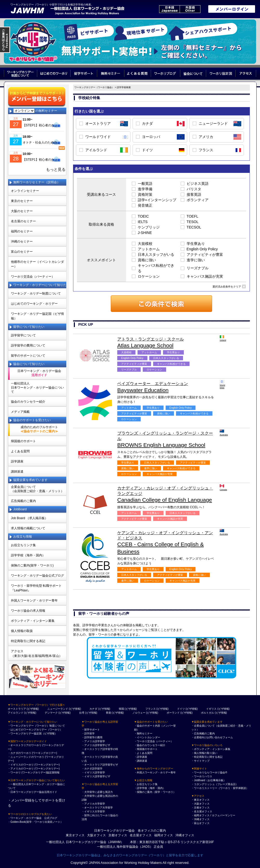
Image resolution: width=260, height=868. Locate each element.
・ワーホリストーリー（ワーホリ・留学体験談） (220, 788)
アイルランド (96, 150)
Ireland (223, 338)
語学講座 (17, 461)
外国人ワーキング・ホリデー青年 (34, 601)
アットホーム (149, 249)
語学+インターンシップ (157, 200)
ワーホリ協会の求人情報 (28, 611)
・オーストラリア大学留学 (97, 808)
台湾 (82, 713)
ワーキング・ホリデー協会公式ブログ (37, 576)
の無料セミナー (35, 111)
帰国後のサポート (23, 441)
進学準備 (145, 189)
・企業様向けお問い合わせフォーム (212, 737)
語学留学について (23, 335)
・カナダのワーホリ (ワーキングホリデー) (32, 753)
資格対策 (145, 194)
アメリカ (206, 137)
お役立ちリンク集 (23, 545)
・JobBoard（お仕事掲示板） (209, 780)
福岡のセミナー (22, 231)
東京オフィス (75, 835)
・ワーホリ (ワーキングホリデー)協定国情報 (34, 772)
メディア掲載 (20, 412)
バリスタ (194, 189)
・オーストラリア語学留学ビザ (100, 765)
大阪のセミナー (22, 211)
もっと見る (56, 169)
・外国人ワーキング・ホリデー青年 (155, 772)
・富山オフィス (200, 823)
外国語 (190, 9)
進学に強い (196, 260)
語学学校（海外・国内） (28, 555)
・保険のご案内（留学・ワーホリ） (155, 792)
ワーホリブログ (166, 73)
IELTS (143, 222)
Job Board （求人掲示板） (29, 518)
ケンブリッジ (149, 227)
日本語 (169, 9)
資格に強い (147, 260)
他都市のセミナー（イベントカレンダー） (37, 264)
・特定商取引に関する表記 (207, 757)
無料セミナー (111, 73)
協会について (193, 73)
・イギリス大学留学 (93, 811)
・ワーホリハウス (202, 776)
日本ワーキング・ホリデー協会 (39, 373)
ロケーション (149, 276)
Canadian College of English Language (166, 494)
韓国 (121, 709)
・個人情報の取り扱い (204, 753)
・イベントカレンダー (147, 737)
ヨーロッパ (151, 137)
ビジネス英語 (198, 184)
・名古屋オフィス (202, 811)
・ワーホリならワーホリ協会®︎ (209, 772)
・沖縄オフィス (200, 819)
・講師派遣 (141, 761)
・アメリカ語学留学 (93, 741)
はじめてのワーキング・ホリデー (34, 304)
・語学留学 (88, 733)
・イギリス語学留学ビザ (96, 776)
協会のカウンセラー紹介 (28, 402)
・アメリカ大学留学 (93, 804)
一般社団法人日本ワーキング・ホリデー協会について (37, 388)
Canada (223, 488)
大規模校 (145, 244)
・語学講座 (141, 757)
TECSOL (194, 227)
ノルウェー (139, 713)
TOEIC (143, 216)
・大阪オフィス (200, 804)
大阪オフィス (96, 835)
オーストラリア (98, 123)
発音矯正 (145, 205)
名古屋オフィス (141, 835)
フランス (206, 150)
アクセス (246, 73)
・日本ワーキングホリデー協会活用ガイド (32, 792)
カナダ (147, 123)
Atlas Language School (166, 342)
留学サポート (84, 73)
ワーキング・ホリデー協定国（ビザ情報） (37, 316)
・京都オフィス (200, 808)
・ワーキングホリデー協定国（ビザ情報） (32, 733)
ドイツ (147, 150)
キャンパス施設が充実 (205, 276)
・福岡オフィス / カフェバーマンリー (213, 815)
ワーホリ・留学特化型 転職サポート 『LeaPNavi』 (36, 588)
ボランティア (198, 200)
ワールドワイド (98, 137)
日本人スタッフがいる (156, 254)
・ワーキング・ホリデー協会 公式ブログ (32, 818)
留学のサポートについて (28, 356)
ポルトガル (207, 713)
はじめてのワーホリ (54, 73)
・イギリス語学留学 (93, 772)
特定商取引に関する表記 (28, 641)
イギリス (211, 709)
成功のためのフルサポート (39, 429)
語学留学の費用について (28, 345)
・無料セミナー (143, 733)
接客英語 (194, 194)
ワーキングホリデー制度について (21, 73)
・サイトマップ (200, 761)
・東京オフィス (200, 800)
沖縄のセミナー (22, 242)
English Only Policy (202, 249)
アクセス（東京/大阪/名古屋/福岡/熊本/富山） (37, 654)
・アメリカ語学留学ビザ (96, 745)
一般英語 (145, 184)
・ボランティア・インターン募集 (211, 749)
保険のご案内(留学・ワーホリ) (32, 565)
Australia (223, 433)
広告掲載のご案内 (23, 501)
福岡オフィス (164, 835)
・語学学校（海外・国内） (150, 788)
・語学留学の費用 (92, 737)
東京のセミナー (22, 201)
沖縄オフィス (185, 835)
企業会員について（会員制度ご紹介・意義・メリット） (37, 489)
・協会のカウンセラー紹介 (150, 745)
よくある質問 (138, 73)
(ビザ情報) (33, 709)
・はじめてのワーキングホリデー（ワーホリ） (35, 730)
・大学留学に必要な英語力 (97, 792)
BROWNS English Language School (166, 439)
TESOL (193, 222)
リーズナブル (198, 268)
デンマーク (51, 713)
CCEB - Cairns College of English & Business (166, 542)
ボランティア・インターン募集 (33, 621)
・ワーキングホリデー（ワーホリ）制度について (36, 726)
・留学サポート (91, 730)
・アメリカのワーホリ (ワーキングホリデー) (34, 769)
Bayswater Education (166, 387)
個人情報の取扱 (22, 631)
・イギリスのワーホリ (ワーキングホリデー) (34, 765)
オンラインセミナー (25, 191)
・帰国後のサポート (146, 749)
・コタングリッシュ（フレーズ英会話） (215, 784)
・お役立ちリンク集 (146, 784)
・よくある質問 (143, 753)
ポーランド (173, 713)
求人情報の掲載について (28, 528)
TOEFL (193, 216)
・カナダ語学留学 (92, 769)
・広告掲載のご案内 (203, 733)
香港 (108, 713)
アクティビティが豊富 (205, 254)
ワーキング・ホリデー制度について (36, 293)
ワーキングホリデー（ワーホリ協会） (94, 87)
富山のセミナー (22, 252)
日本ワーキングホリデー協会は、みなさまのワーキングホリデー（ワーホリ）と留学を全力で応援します (130, 855)
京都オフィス (118, 835)
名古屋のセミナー (23, 221)
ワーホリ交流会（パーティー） (33, 277)
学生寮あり (196, 244)
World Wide (222, 384)
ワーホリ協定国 (221, 73)
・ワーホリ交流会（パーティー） (154, 741)
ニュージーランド (213, 123)
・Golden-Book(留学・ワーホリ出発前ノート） (35, 822)
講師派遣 (17, 472)
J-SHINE (145, 233)
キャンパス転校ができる (156, 268)
